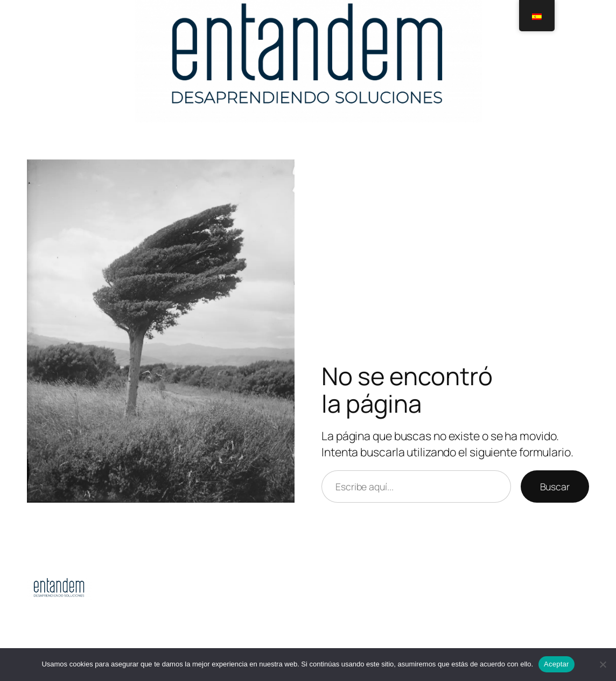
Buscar (555, 487)
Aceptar (556, 664)
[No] (603, 664)
